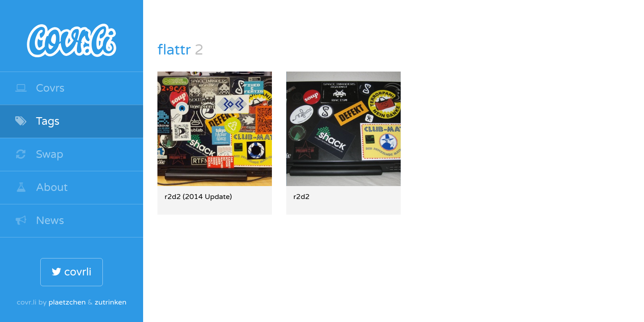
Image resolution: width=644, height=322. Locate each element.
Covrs (39, 88)
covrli (71, 272)
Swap (39, 155)
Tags (37, 121)
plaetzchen (67, 302)
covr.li (72, 36)
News (39, 221)
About (41, 188)
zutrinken (111, 302)
